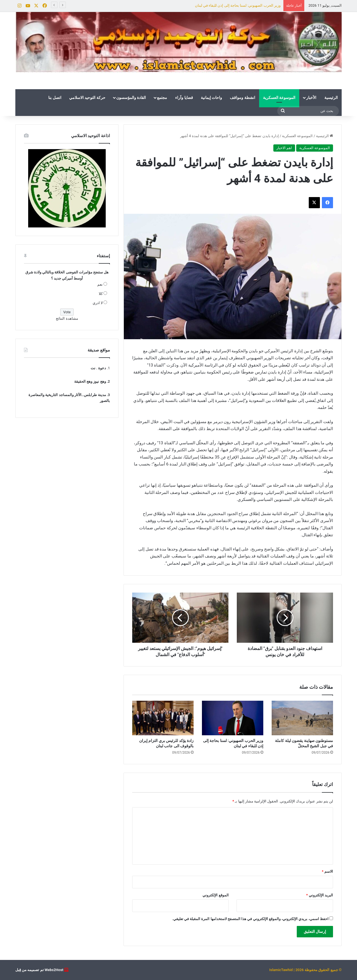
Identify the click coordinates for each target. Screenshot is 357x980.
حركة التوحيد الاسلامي (87, 98)
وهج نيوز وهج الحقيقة (90, 381)
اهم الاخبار (284, 148)
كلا (101, 294)
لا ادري (98, 303)
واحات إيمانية (211, 98)
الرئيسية (331, 98)
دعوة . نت (98, 368)
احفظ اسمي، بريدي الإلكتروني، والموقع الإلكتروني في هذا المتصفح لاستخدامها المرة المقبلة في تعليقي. (250, 919)
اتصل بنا (55, 98)
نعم (100, 284)
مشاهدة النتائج (67, 318)
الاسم (327, 871)
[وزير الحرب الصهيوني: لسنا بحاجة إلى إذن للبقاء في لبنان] (233, 718)
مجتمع (162, 98)
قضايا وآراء (184, 98)
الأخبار (311, 98)
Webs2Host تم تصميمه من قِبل (39, 970)
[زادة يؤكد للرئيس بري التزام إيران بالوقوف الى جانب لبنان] (163, 718)
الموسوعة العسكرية (279, 98)
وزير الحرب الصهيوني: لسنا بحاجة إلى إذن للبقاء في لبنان (238, 5)
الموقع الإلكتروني (215, 895)
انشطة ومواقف (242, 98)
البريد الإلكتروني (320, 895)
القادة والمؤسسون (131, 98)
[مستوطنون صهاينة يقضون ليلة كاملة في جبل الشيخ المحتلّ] (302, 718)
